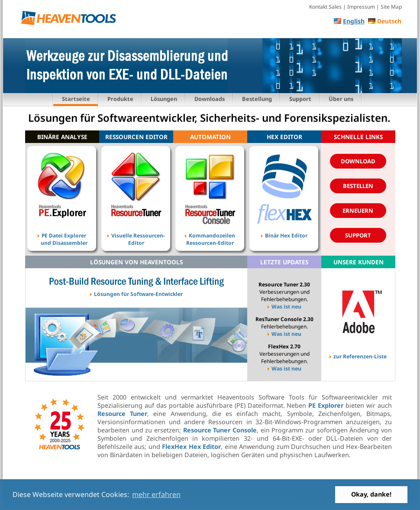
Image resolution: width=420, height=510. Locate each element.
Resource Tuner (122, 414)
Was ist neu (284, 307)
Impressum (361, 7)
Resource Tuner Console (220, 430)
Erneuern (358, 211)
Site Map (391, 7)
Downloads (210, 99)
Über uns (341, 99)
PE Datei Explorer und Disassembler (62, 234)
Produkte (120, 99)
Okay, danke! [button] (371, 494)
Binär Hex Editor (284, 234)
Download (358, 161)
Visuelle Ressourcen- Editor (136, 234)
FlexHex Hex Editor (191, 447)
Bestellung (257, 99)
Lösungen (164, 99)
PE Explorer (326, 405)
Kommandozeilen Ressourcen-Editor (210, 234)
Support (300, 99)
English (354, 21)
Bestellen (358, 186)
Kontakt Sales (325, 7)
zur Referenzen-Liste (358, 354)
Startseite (76, 99)
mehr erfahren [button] (156, 494)
